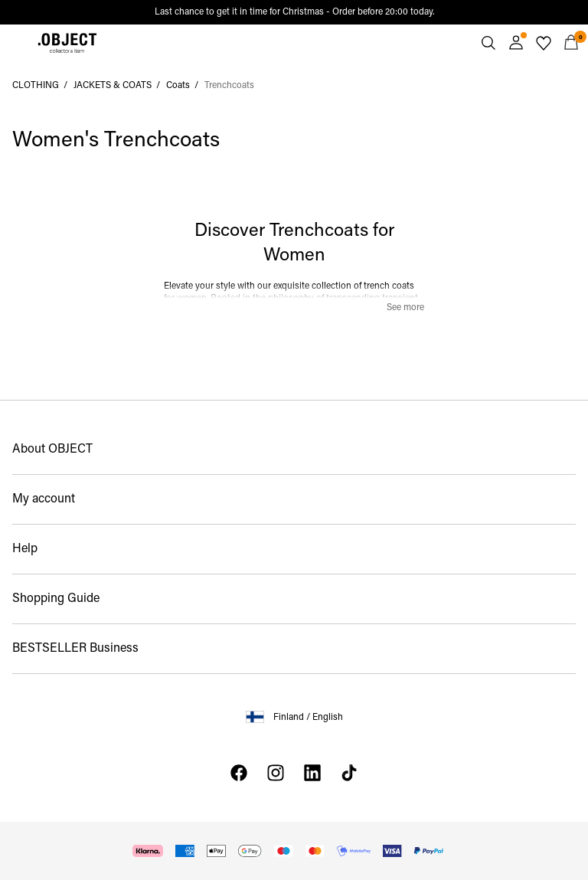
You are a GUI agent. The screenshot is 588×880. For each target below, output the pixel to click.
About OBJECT (52, 450)
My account (44, 499)
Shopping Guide (56, 599)
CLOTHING (36, 86)
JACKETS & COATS (113, 86)
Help (25, 549)
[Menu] (17, 43)
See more (405, 308)
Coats (178, 86)
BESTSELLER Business (75, 649)
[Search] (488, 43)
